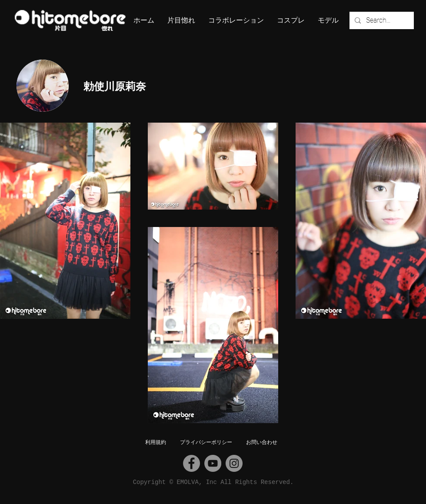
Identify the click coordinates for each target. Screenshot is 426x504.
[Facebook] (191, 463)
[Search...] (381, 20)
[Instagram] (234, 463)
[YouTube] (213, 463)
